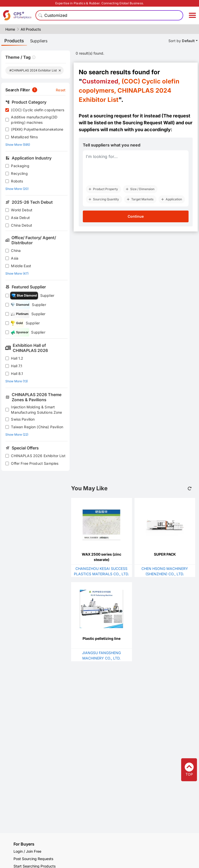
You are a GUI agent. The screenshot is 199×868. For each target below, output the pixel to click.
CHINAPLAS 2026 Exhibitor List (38, 456)
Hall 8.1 (17, 374)
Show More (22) (17, 435)
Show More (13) (17, 381)
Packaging (20, 166)
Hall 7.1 (17, 366)
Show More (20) (17, 189)
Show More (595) (18, 145)
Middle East (21, 266)
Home (10, 29)
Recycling (19, 173)
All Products (31, 29)
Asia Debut (20, 218)
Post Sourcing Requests (33, 859)
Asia (15, 258)
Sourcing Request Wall (148, 123)
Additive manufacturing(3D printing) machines (34, 120)
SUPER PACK (165, 554)
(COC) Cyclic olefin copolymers (38, 110)
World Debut (22, 210)
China (16, 250)
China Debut (22, 225)
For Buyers (24, 844)
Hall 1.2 (17, 358)
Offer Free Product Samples (35, 463)
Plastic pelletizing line (102, 638)
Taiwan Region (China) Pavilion (37, 427)
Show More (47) (17, 273)
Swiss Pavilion (23, 419)
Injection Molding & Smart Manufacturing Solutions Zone (36, 410)
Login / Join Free (27, 851)
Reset (61, 90)
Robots (17, 181)
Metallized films (24, 137)
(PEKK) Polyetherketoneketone (37, 129)
